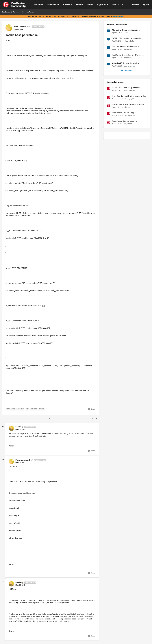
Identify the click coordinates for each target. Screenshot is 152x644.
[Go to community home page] (14, 5)
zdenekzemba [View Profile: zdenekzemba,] (130, 66)
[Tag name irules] (41, 409)
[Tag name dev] (27, 409)
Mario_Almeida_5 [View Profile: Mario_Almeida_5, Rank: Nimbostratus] (21, 27)
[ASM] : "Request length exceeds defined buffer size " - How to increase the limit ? (129, 38)
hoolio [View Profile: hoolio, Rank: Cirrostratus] (18, 427)
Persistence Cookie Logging (125, 121)
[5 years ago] (117, 91)
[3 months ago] (117, 33)
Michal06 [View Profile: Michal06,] (128, 58)
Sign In (146, 4)
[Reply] (92, 409)
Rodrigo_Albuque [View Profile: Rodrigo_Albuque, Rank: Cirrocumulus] (132, 99)
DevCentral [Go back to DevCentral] (6, 12)
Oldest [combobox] (95, 419)
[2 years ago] (117, 107)
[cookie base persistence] (20, 430)
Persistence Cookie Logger (124, 113)
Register (136, 4)
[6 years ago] (118, 99)
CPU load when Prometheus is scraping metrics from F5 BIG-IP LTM (128, 47)
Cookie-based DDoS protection (126, 88)
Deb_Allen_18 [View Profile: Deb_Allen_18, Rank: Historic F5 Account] (129, 116)
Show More (127, 71)
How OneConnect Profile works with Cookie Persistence (128, 96)
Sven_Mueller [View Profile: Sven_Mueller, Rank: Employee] (129, 91)
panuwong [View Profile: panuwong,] (128, 49)
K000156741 (118, 16)
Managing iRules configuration (126, 30)
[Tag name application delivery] (15, 409)
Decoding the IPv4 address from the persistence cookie (128, 104)
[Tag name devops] (34, 409)
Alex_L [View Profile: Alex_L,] (127, 33)
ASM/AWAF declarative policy (125, 63)
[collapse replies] (3, 427)
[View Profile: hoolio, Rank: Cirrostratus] (11, 428)
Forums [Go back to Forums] (16, 12)
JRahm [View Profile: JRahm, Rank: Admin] (127, 107)
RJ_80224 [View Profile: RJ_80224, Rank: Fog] (128, 124)
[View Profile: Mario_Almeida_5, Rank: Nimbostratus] (9, 28)
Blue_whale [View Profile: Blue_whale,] (129, 41)
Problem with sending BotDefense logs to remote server (127, 55)
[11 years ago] (117, 116)
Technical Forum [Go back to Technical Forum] (28, 12)
